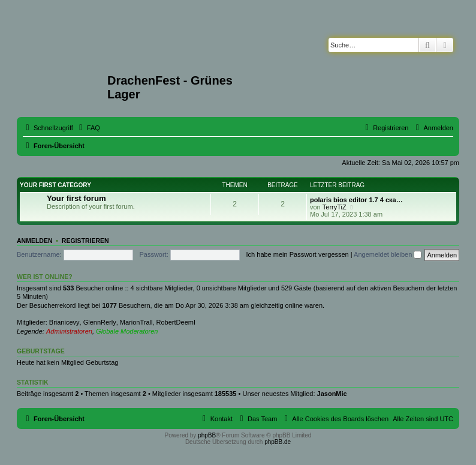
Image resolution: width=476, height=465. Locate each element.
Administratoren (69, 331)
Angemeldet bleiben (388, 254)
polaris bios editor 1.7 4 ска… (356, 200)
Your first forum (76, 198)
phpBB (207, 435)
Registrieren (85, 241)
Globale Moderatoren (127, 331)
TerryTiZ (335, 207)
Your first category (55, 185)
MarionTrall (136, 322)
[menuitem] (88, 128)
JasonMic (332, 394)
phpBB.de (278, 442)
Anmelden (35, 241)
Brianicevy (64, 322)
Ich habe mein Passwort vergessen (298, 254)
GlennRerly (100, 322)
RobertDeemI (176, 322)
